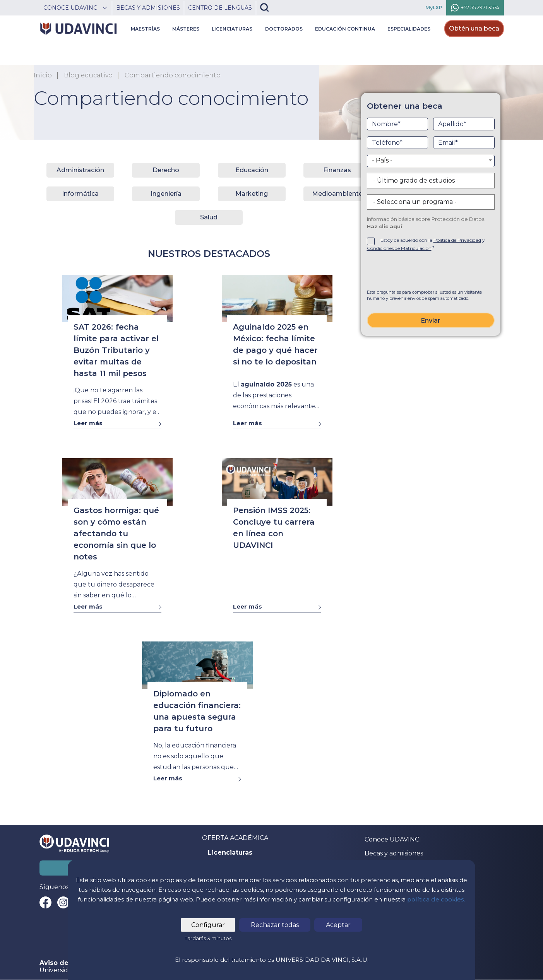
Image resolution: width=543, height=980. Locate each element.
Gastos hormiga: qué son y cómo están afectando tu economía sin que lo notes (116, 534)
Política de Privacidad (457, 240)
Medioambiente (337, 194)
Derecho (166, 170)
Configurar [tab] (208, 925)
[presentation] (431, 272)
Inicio (43, 75)
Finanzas (337, 170)
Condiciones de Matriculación (399, 248)
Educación (252, 170)
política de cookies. (436, 899)
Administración (80, 170)
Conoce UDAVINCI (393, 839)
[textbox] (431, 161)
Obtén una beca (474, 28)
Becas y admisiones (394, 853)
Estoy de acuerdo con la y (426, 244)
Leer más (88, 423)
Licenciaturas (230, 853)
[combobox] (431, 161)
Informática (80, 194)
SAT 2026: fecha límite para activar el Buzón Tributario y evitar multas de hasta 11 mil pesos (116, 350)
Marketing (252, 194)
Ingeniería (166, 194)
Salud (209, 217)
